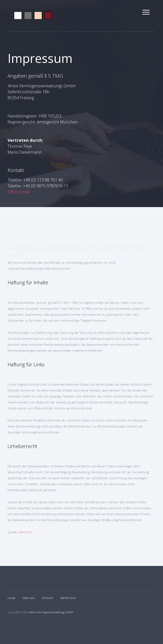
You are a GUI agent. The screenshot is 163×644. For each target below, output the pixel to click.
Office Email (19, 192)
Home (12, 598)
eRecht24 (25, 532)
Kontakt (48, 598)
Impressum (68, 598)
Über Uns (29, 598)
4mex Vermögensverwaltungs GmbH (51, 612)
